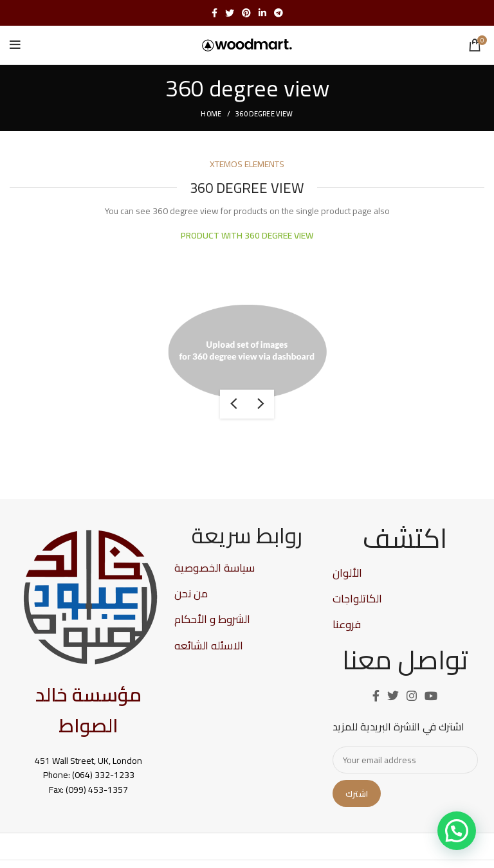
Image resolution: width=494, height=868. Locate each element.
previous (233, 404)
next (261, 404)
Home (211, 114)
